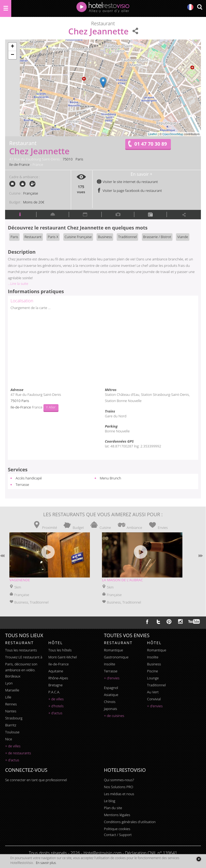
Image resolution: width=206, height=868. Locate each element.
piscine (152, 671)
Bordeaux (13, 676)
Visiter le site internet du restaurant (127, 182)
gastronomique (116, 657)
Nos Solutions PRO (118, 787)
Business (105, 237)
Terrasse (22, 485)
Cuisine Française (78, 237)
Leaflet (152, 134)
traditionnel (156, 685)
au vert (153, 692)
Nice (9, 739)
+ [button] (12, 47)
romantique (113, 650)
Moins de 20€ (34, 202)
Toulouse (12, 732)
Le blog (109, 801)
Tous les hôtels (60, 650)
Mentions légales (117, 815)
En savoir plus (46, 863)
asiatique (111, 695)
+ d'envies (112, 678)
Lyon (9, 683)
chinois (110, 702)
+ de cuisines (114, 716)
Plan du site (113, 808)
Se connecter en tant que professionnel (36, 780)
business (154, 664)
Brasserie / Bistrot (157, 237)
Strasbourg (14, 718)
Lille (8, 697)
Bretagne (55, 685)
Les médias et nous (119, 794)
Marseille (12, 690)
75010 (68, 159)
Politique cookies (117, 829)
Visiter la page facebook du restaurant (129, 191)
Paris (80, 159)
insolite (109, 664)
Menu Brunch (111, 478)
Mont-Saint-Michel (62, 657)
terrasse (111, 671)
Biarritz (11, 725)
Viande (183, 237)
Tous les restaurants (21, 650)
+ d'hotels (56, 706)
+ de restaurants (18, 753)
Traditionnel (127, 237)
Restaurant (33, 237)
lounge (153, 678)
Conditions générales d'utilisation (130, 822)
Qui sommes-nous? (119, 780)
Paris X (53, 237)
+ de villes (13, 746)
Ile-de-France (19, 164)
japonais (110, 709)
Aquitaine (56, 671)
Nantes (11, 711)
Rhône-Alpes (58, 678)
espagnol (111, 688)
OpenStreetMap (173, 134)
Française (31, 193)
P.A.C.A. (54, 692)
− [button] (12, 55)
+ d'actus (12, 760)
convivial (154, 699)
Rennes (11, 704)
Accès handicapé (29, 478)
